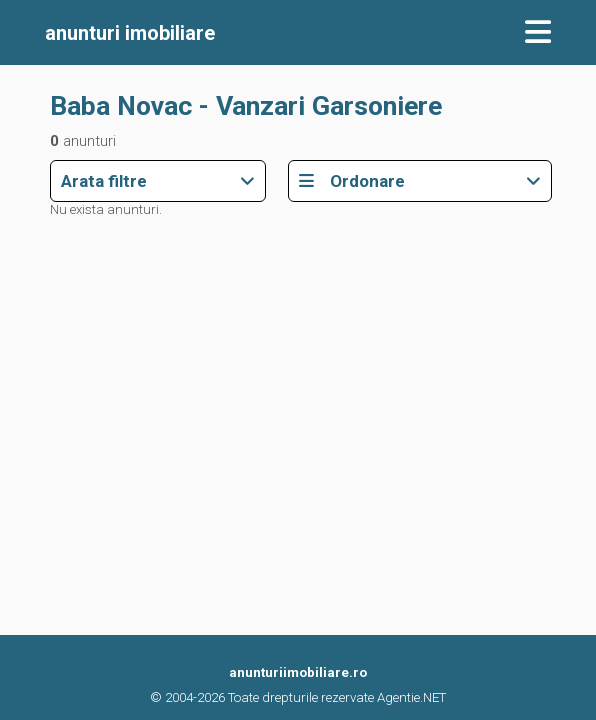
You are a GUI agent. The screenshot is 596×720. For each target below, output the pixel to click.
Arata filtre (158, 181)
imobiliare (130, 33)
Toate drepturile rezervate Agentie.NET (337, 697)
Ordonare (420, 181)
